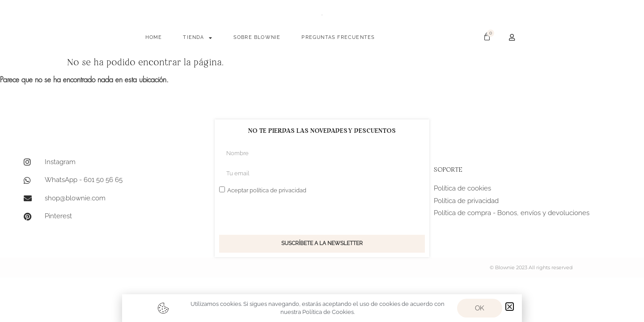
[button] (510, 307)
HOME (154, 37)
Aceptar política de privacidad (267, 190)
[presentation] (287, 215)
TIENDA (197, 38)
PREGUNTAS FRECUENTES (338, 37)
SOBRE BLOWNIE (257, 37)
